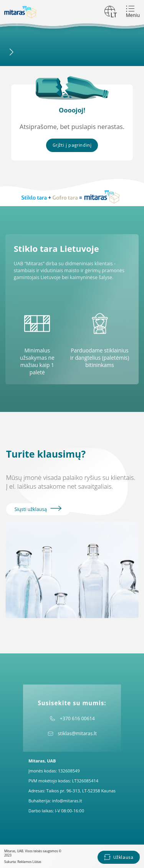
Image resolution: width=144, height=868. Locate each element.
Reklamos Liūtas (29, 862)
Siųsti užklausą (38, 509)
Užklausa (118, 857)
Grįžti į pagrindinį (72, 145)
